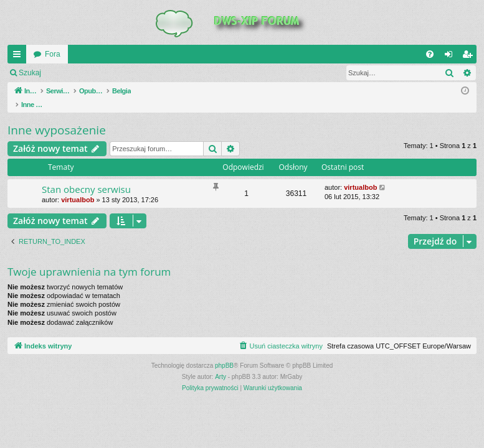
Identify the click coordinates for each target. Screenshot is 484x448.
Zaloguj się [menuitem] (451, 57)
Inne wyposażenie (57, 117)
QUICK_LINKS (19, 57)
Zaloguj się (77, 73)
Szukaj (30, 73)
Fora (53, 54)
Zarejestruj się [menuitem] (470, 57)
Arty (221, 364)
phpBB (224, 352)
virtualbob (78, 187)
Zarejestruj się (137, 73)
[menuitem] (430, 54)
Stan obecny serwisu (86, 176)
